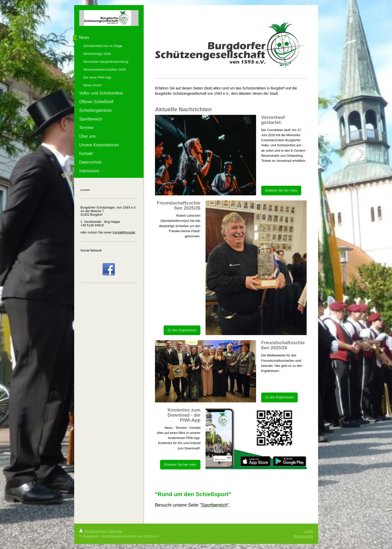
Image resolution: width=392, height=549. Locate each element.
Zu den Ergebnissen (182, 330)
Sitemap (116, 531)
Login (308, 531)
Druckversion (93, 531)
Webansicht (303, 536)
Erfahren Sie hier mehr (281, 191)
